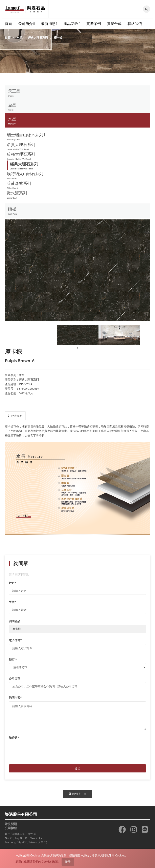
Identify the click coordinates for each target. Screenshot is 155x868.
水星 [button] (77, 121)
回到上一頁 (77, 794)
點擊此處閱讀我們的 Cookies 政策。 (38, 861)
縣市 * (13, 659)
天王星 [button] (77, 93)
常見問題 (11, 824)
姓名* (13, 583)
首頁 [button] (8, 23)
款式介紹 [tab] (15, 416)
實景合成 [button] (114, 23)
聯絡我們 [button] (135, 23)
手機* (13, 602)
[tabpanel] (78, 335)
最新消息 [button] (49, 23)
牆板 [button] (77, 211)
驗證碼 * (14, 738)
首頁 (8, 38)
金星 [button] (77, 107)
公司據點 (11, 828)
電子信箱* (15, 640)
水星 (19, 38)
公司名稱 (15, 678)
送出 (77, 768)
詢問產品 (15, 621)
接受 (68, 862)
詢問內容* (15, 697)
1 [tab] (77, 348)
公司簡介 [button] (27, 23)
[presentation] (40, 749)
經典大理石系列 (38, 38)
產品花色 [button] (72, 23)
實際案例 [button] (94, 23)
